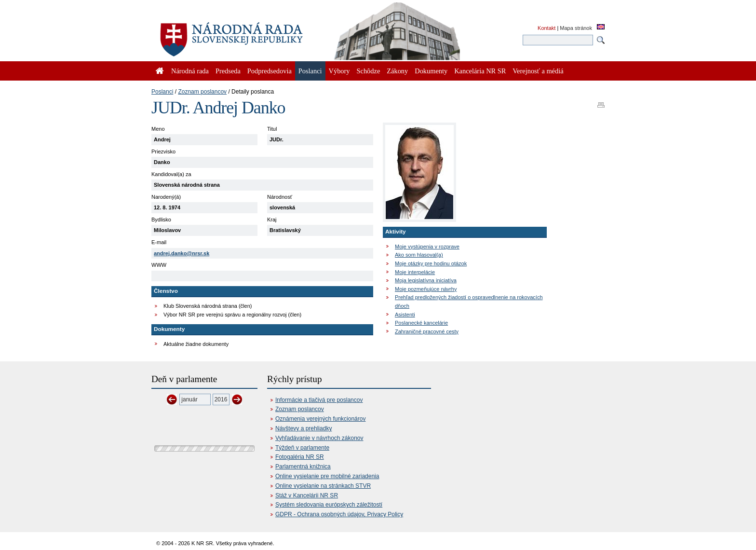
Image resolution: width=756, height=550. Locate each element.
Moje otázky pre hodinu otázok (431, 263)
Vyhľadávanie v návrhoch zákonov (319, 438)
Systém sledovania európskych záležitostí (329, 505)
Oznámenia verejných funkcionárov (320, 419)
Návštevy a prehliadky (304, 428)
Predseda (228, 71)
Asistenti (405, 315)
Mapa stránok (576, 28)
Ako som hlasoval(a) (419, 255)
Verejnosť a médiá (538, 71)
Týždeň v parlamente (302, 448)
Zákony (397, 71)
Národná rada (190, 71)
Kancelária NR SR (480, 71)
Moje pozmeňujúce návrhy (426, 289)
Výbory (339, 71)
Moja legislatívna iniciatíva (426, 280)
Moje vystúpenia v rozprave (427, 247)
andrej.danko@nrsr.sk (182, 253)
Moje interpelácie (415, 272)
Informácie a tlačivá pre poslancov (319, 400)
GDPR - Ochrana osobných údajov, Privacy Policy (339, 514)
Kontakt (547, 28)
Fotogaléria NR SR (300, 457)
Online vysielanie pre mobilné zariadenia (327, 476)
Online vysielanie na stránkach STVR (323, 486)
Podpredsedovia (270, 71)
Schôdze (369, 71)
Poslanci (162, 92)
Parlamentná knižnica (303, 467)
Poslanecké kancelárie (421, 323)
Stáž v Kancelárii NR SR (307, 495)
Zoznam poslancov (202, 92)
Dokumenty (431, 71)
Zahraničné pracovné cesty (427, 331)
